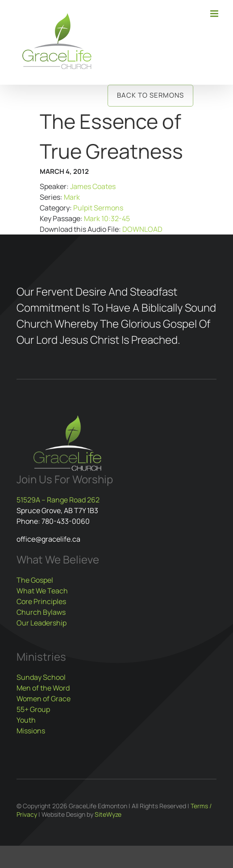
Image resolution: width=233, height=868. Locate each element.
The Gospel (35, 580)
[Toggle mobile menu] (215, 14)
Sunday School (41, 677)
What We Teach (42, 591)
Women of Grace (44, 699)
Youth (26, 720)
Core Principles (41, 601)
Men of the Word (43, 688)
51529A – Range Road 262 (58, 500)
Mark (72, 197)
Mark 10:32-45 (107, 218)
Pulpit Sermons (98, 208)
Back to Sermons (150, 95)
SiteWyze (108, 814)
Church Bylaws (41, 612)
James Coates (93, 186)
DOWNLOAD (142, 229)
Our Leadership (42, 623)
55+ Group (33, 709)
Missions (31, 731)
